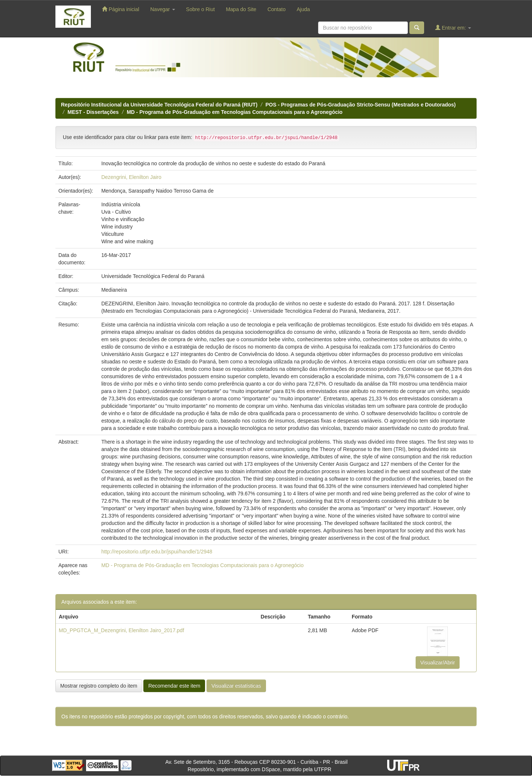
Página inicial (120, 9)
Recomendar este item (174, 686)
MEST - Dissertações (93, 112)
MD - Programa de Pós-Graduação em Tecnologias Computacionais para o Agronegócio (235, 112)
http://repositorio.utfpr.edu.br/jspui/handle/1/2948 (157, 552)
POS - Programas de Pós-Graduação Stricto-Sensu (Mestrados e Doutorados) (361, 105)
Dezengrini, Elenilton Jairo (131, 177)
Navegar (163, 9)
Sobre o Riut (201, 9)
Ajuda (303, 9)
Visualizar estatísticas (236, 686)
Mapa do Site (241, 9)
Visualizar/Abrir (438, 662)
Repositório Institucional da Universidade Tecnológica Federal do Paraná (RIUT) (159, 105)
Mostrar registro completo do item (99, 686)
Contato (277, 9)
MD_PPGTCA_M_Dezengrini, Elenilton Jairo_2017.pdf (121, 630)
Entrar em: (453, 28)
